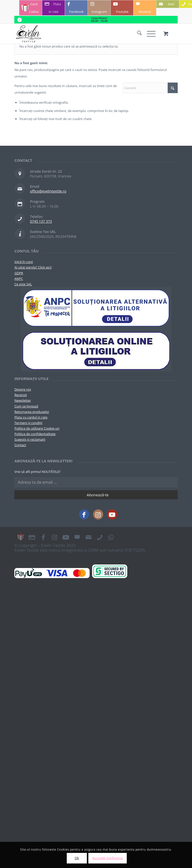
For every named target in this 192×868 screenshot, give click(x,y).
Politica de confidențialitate (35, 434)
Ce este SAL (23, 284)
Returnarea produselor (32, 412)
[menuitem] (137, 34)
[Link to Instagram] (99, 8)
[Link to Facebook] (76, 8)
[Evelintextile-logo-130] (80, 34)
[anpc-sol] (96, 350)
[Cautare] (137, 34)
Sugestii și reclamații (30, 439)
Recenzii (20, 395)
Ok (77, 858)
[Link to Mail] (168, 4)
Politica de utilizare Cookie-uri (37, 428)
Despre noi (23, 389)
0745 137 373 (41, 221)
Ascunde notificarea (107, 858)
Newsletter (23, 400)
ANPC (19, 279)
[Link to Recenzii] (145, 8)
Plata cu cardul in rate (31, 417)
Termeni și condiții (28, 423)
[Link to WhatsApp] (111, 537)
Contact (20, 445)
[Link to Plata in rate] (53, 8)
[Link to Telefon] (100, 537)
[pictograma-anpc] (96, 308)
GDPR (19, 273)
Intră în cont (23, 262)
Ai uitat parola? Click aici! (33, 267)
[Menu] (149, 34)
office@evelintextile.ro (48, 191)
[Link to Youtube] (122, 8)
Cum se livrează (26, 406)
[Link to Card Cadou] (31, 8)
